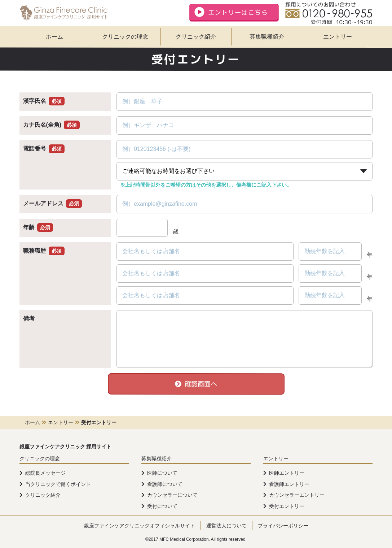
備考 (29, 319)
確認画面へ (196, 384)
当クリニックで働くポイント (58, 484)
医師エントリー (287, 473)
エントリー (338, 37)
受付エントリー (287, 506)
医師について (162, 473)
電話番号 (44, 149)
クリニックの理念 (125, 37)
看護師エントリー (289, 484)
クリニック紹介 (196, 37)
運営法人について (226, 526)
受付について (162, 506)
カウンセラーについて (172, 495)
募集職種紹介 (267, 37)
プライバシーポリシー (283, 526)
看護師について (165, 484)
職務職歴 (44, 251)
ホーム (54, 37)
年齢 (38, 227)
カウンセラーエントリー (297, 495)
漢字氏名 (44, 101)
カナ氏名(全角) (52, 125)
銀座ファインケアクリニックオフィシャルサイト (140, 526)
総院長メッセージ (45, 473)
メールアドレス (52, 203)
